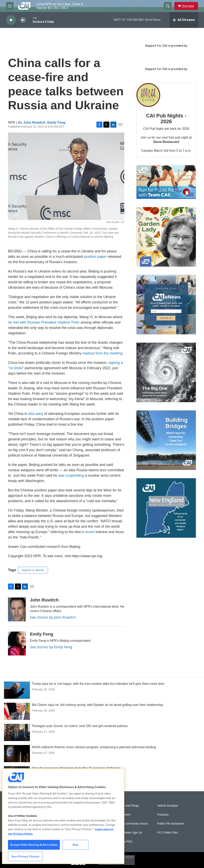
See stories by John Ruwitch (53, 617)
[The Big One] (166, 372)
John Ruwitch (34, 123)
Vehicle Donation (168, 806)
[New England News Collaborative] (166, 508)
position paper (95, 257)
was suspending (71, 475)
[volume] (23, 20)
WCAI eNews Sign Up (128, 833)
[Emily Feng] (17, 644)
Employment (123, 815)
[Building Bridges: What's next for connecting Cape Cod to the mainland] (166, 440)
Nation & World (33, 570)
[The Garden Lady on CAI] (166, 237)
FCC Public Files (168, 833)
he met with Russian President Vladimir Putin (44, 322)
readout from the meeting (102, 353)
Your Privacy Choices (25, 856)
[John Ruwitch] (17, 609)
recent (90, 532)
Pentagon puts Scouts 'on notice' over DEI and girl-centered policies (80, 726)
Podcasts (163, 815)
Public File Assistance (171, 824)
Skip (76, 845)
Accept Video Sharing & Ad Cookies (34, 845)
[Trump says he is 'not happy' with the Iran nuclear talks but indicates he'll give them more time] (17, 690)
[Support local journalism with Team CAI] (166, 182)
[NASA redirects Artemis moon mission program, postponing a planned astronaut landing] (17, 754)
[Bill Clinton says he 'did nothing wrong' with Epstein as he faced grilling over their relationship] (17, 711)
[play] (11, 20)
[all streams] (184, 20)
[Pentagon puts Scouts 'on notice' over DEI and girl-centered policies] (17, 732)
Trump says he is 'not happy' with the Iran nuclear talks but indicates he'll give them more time (98, 684)
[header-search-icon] (168, 6)
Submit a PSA (123, 842)
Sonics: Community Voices (131, 824)
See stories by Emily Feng (51, 647)
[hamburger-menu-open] (10, 6)
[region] (63, 816)
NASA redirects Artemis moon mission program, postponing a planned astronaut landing (94, 747)
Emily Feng (56, 123)
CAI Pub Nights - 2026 (166, 119)
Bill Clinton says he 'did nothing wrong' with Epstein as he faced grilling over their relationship (97, 705)
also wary (35, 414)
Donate (188, 6)
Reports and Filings (127, 806)
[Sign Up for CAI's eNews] (166, 305)
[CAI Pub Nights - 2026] (148, 95)
